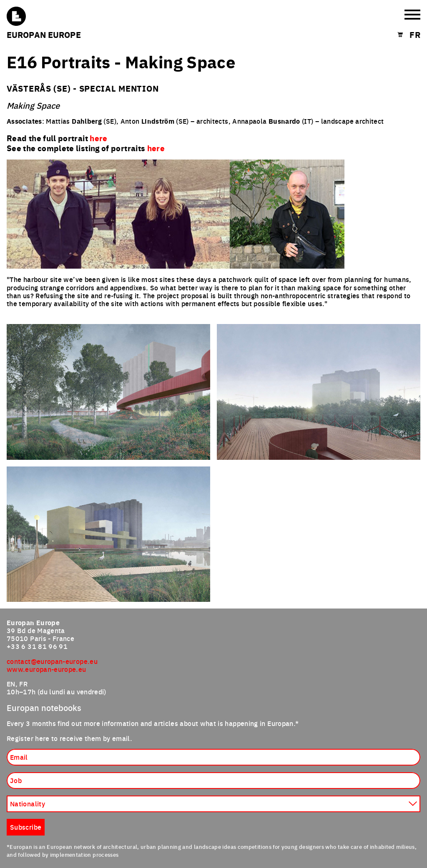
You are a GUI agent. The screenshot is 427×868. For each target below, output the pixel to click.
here (156, 148)
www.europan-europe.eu (46, 669)
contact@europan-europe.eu (52, 661)
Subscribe (26, 827)
